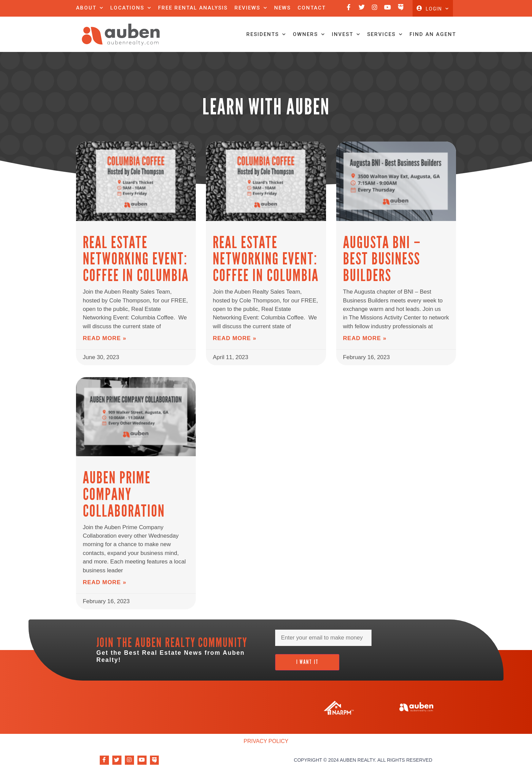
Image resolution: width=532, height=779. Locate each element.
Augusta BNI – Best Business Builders (394, 266)
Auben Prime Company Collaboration (122, 503)
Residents (266, 50)
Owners (309, 50)
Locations (131, 8)
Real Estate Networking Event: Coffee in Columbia (133, 273)
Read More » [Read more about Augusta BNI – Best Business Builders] (364, 333)
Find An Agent (433, 50)
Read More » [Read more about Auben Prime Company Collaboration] (103, 586)
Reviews (251, 8)
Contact (312, 8)
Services (385, 50)
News (282, 8)
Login (438, 16)
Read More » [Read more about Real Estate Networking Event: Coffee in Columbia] (103, 349)
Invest (346, 50)
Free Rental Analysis (193, 8)
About (90, 8)
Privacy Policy (266, 745)
